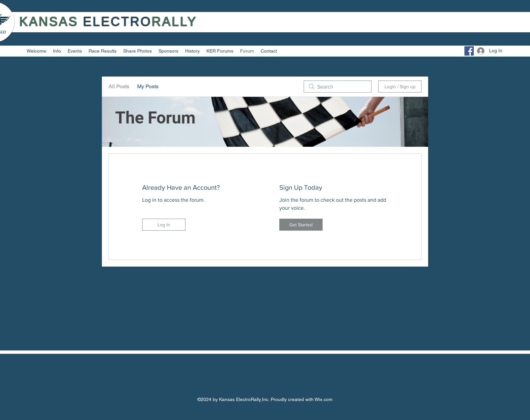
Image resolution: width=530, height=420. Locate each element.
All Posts (119, 86)
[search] (338, 87)
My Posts (148, 86)
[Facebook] (469, 51)
